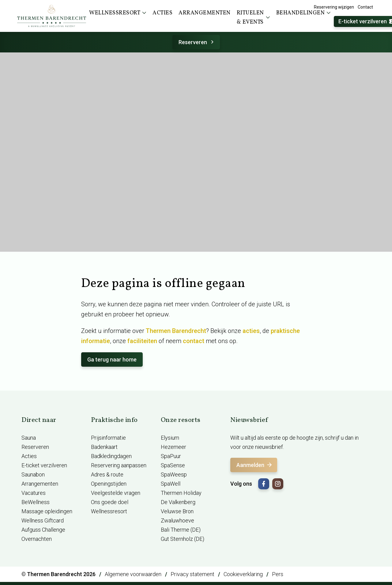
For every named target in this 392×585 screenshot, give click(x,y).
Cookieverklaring (243, 574)
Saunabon (33, 474)
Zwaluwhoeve (177, 520)
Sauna (29, 438)
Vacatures (34, 493)
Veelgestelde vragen (116, 493)
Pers (278, 574)
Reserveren (197, 42)
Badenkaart (104, 447)
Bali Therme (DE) (181, 530)
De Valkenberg (178, 502)
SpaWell (171, 484)
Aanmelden (255, 465)
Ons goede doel (110, 502)
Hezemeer (173, 447)
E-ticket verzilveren (44, 465)
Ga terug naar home (112, 359)
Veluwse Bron (177, 511)
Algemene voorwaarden (133, 574)
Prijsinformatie (108, 438)
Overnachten (37, 539)
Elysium (170, 438)
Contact (365, 7)
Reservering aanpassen (119, 465)
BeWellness (36, 502)
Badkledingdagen (111, 456)
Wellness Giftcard (43, 520)
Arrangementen (40, 484)
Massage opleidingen (47, 511)
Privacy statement (192, 574)
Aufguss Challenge (43, 530)
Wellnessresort (109, 511)
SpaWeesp (174, 474)
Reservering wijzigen (334, 7)
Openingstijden (109, 484)
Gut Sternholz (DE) (183, 539)
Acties (29, 456)
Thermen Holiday (181, 493)
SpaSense (173, 465)
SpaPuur (171, 456)
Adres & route (107, 474)
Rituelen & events (253, 18)
